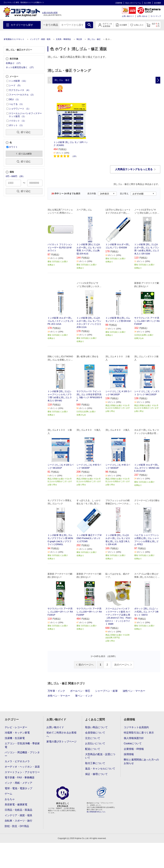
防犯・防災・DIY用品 (17, 826)
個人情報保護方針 (134, 738)
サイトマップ (156, 16)
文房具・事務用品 (63, 39)
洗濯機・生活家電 (15, 738)
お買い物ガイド (128, 16)
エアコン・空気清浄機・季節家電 (22, 745)
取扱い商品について (96, 727)
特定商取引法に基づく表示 (139, 733)
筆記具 (79, 39)
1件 (74, 156)
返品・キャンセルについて (100, 769)
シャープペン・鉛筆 (106, 691)
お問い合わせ (142, 16)
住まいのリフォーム (133, 3)
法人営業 (147, 3)
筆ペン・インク (84, 696)
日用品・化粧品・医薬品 (18, 810)
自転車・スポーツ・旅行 (18, 821)
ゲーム (8, 794)
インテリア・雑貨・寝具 (40, 39)
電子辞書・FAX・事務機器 (20, 778)
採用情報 (129, 754)
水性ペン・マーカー (59, 696)
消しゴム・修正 (94, 39)
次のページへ (122, 665)
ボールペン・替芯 (80, 691)
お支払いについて (95, 743)
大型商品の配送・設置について (100, 756)
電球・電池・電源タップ (18, 788)
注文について (93, 738)
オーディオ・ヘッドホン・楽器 (22, 767)
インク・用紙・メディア (18, 783)
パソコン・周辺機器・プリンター (22, 754)
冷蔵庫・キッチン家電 (17, 733)
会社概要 (157, 3)
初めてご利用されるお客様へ (62, 734)
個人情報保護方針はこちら (96, 812)
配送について (93, 749)
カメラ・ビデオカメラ (17, 761)
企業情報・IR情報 (134, 749)
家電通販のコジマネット (14, 39)
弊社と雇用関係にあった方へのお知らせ (141, 761)
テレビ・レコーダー (16, 727)
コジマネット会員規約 (136, 727)
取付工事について (95, 763)
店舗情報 (119, 3)
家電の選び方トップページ (62, 742)
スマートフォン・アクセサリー (22, 772)
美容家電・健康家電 (16, 805)
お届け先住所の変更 (50, 13)
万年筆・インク (56, 691)
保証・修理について (96, 774)
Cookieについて (133, 743)
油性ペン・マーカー (134, 691)
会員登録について (95, 733)
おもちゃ (10, 799)
